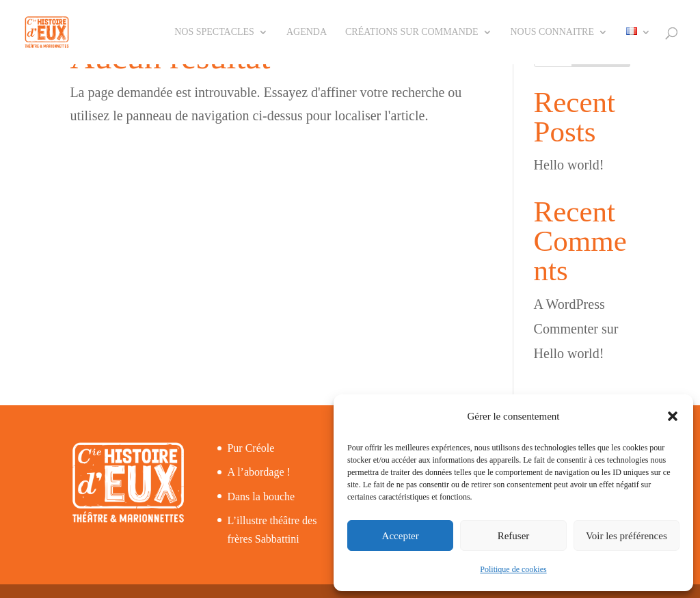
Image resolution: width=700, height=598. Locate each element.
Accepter (401, 536)
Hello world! (569, 165)
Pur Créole (251, 448)
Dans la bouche (261, 497)
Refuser (514, 536)
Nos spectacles (214, 32)
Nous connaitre (553, 32)
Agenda (307, 32)
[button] (673, 416)
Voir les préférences (627, 536)
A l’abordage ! (258, 472)
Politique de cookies (513, 569)
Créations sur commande (412, 32)
